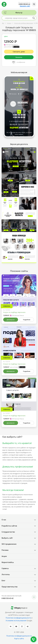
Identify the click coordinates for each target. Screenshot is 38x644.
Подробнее (27, 320)
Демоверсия (11, 320)
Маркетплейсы (8, 562)
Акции (4, 556)
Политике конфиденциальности (18, 618)
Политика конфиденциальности (19, 636)
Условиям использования (16, 621)
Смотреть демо (19, 52)
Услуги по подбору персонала (14, 312)
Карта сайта (19, 639)
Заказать (19, 57)
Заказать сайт (25, 6)
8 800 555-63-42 (24, 4)
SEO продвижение (9, 544)
